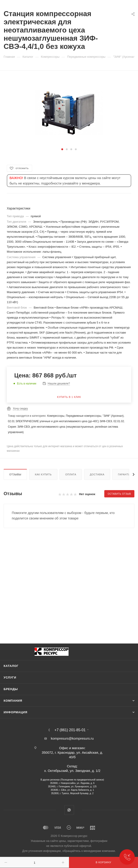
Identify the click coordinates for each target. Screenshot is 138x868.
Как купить (43, 474)
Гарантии (125, 474)
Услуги (10, 677)
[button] (62, 149)
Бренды (11, 689)
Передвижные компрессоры (83, 416)
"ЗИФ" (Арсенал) (113, 416)
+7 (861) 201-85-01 (70, 730)
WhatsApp (69, 810)
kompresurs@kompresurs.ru (72, 738)
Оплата (71, 474)
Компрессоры (56, 416)
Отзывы (15, 474)
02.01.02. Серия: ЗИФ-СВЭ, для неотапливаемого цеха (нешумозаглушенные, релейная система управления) (66, 427)
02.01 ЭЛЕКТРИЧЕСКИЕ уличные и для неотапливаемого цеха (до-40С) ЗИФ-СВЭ (60, 421)
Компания (13, 701)
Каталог (11, 666)
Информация (15, 712)
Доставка (97, 474)
